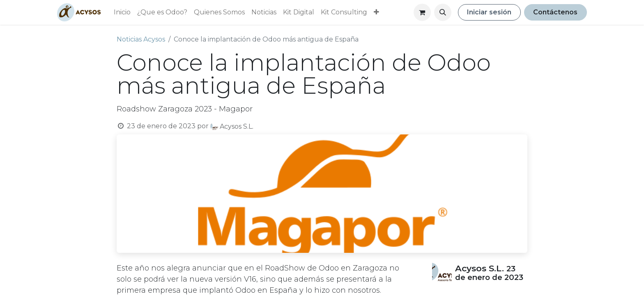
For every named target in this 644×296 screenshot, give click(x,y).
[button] (443, 12)
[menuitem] (122, 12)
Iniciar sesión (489, 12)
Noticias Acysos (141, 39)
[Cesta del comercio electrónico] (422, 12)
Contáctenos (555, 12)
